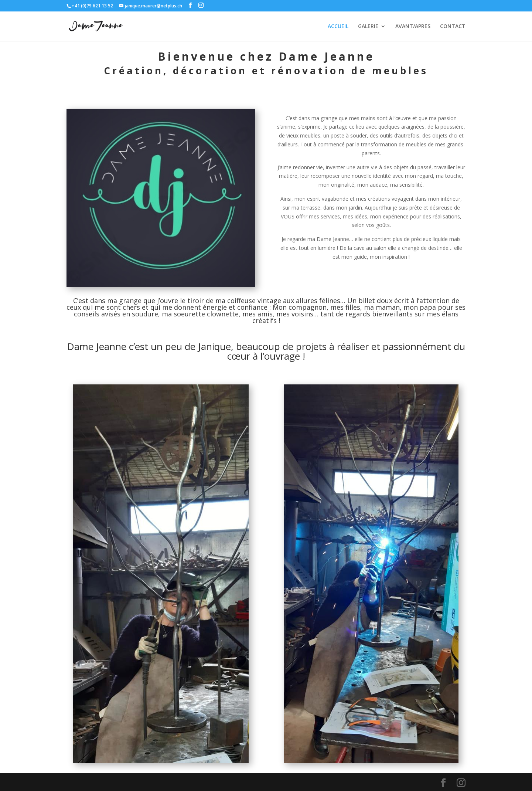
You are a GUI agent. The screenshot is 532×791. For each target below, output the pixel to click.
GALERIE (368, 27)
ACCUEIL (338, 27)
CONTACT (453, 27)
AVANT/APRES (413, 27)
